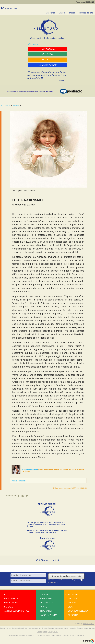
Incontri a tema (49, 615)
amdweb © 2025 (88, 624)
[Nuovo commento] (19, 481)
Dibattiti (72, 607)
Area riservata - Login (10, 8)
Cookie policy (42, 632)
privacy (77, 580)
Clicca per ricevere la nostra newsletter (66, 576)
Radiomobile (11, 599)
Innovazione (11, 603)
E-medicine (46, 599)
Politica (72, 599)
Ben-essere (46, 603)
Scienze (8, 607)
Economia (73, 595)
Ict (6, 595)
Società (72, 603)
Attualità (16, 106)
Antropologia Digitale (17, 611)
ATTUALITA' (5, 106)
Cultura (45, 595)
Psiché (44, 607)
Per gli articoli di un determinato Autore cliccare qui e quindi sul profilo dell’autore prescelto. (47, 532)
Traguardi (46, 611)
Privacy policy (53, 632)
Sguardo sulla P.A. (78, 611)
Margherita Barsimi (30, 469)
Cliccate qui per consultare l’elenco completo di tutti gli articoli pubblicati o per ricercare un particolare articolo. (47, 525)
